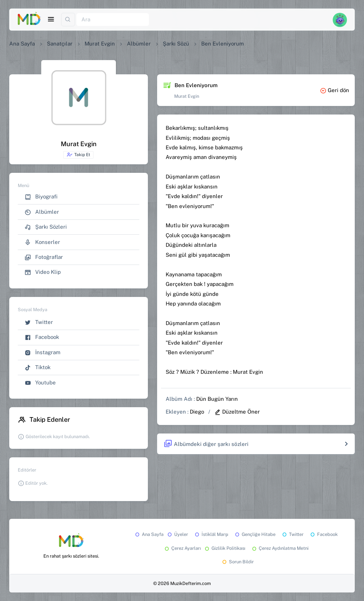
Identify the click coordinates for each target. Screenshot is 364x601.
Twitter (39, 322)
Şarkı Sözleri (46, 227)
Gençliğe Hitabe (255, 534)
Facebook (42, 337)
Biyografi (41, 197)
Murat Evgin (100, 44)
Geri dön (334, 90)
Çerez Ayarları (182, 548)
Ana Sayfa (22, 44)
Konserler (42, 242)
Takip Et (78, 155)
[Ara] (113, 20)
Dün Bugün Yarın (217, 399)
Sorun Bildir (237, 562)
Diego (197, 412)
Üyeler (177, 534)
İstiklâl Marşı (211, 534)
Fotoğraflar (44, 257)
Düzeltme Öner (237, 412)
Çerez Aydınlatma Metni (280, 548)
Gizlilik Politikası (224, 548)
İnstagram (42, 353)
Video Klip (43, 272)
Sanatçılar (60, 44)
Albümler (139, 44)
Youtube (40, 383)
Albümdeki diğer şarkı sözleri (206, 444)
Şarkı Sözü (176, 44)
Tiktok (38, 368)
